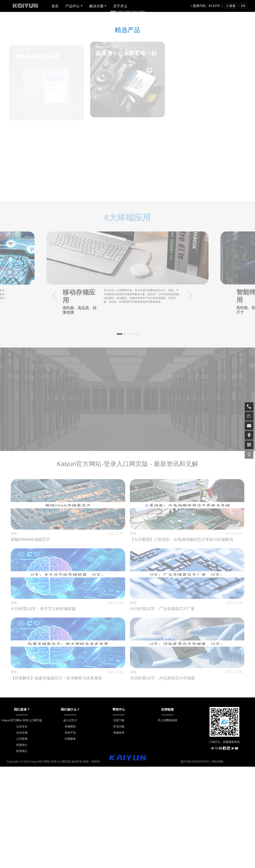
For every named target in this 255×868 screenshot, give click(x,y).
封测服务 (70, 840)
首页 (55, 6)
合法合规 (22, 834)
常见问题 (119, 828)
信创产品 (70, 834)
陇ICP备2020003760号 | (196, 863)
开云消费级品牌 (167, 821)
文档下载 (119, 821)
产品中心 (72, 6)
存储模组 (70, 828)
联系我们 (22, 852)
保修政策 (119, 834)
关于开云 (120, 6)
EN (243, 6)
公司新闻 (22, 840)
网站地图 (218, 863)
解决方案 (97, 6)
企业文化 (22, 828)
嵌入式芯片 (70, 821)
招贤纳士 (22, 846)
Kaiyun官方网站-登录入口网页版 (22, 821)
